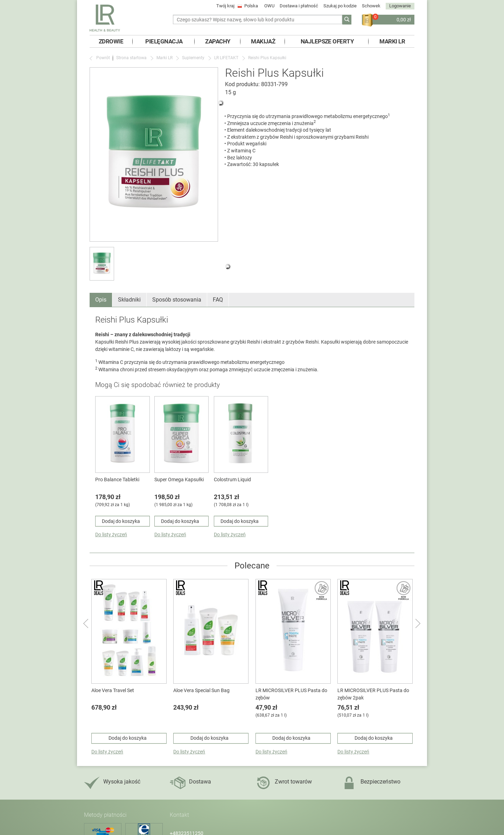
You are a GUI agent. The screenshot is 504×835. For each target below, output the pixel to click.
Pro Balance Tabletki (117, 479)
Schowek (371, 6)
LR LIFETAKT (226, 58)
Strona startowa (131, 58)
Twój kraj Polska (238, 6)
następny (417, 623)
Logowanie (400, 6)
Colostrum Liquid (232, 479)
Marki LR (164, 58)
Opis (101, 300)
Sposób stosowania (177, 300)
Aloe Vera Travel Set (113, 690)
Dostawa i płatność (299, 6)
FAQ (218, 300)
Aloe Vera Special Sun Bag (201, 690)
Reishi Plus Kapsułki (267, 58)
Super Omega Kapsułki (179, 479)
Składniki (129, 300)
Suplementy (193, 58)
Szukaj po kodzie (340, 6)
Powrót (103, 58)
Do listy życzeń (111, 534)
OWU (269, 6)
